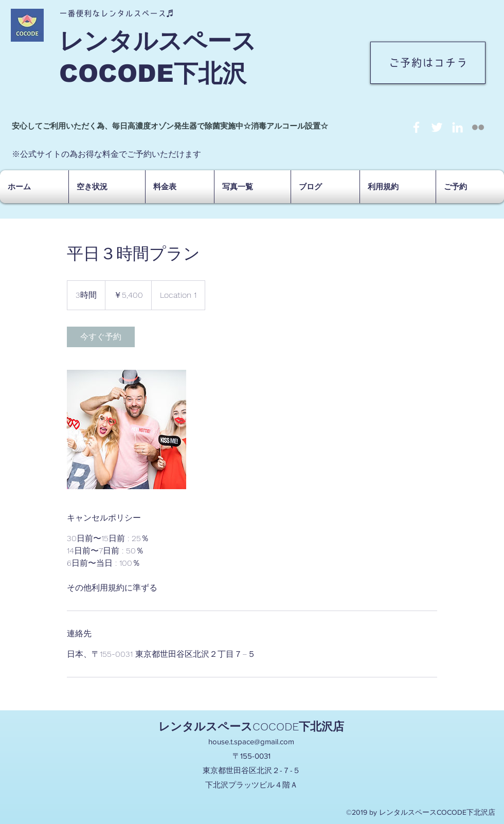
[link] (101, 337)
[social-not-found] (478, 127)
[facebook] (416, 127)
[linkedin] (457, 127)
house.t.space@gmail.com (251, 741)
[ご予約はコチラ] (428, 63)
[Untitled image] (127, 429)
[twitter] (437, 127)
